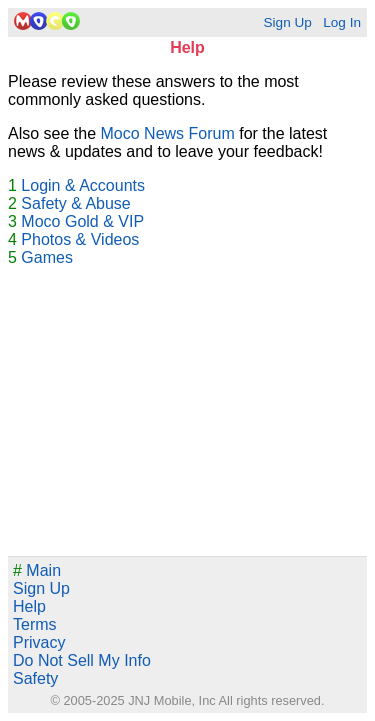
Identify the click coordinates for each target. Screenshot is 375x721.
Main (37, 570)
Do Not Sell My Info (82, 660)
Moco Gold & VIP (82, 221)
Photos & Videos (80, 239)
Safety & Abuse (75, 203)
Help (29, 606)
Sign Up (287, 22)
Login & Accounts (83, 185)
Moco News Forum (168, 133)
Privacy (39, 642)
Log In (342, 22)
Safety (35, 678)
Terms (35, 624)
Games (47, 257)
